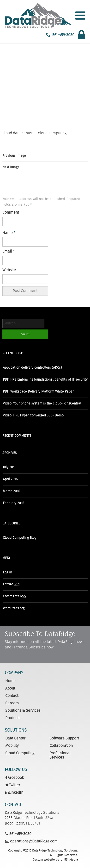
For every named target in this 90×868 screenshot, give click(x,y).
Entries (12, 585)
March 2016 (11, 491)
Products (13, 718)
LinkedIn (14, 793)
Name (9, 233)
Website (9, 270)
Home (10, 681)
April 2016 (10, 479)
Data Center (15, 738)
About (10, 688)
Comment (11, 213)
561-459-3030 (63, 35)
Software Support (64, 738)
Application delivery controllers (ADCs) (32, 368)
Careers (12, 703)
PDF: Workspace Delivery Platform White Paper (38, 392)
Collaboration (61, 746)
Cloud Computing (20, 753)
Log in (7, 572)
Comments (14, 596)
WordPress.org (14, 608)
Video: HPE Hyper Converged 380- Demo (33, 415)
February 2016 (13, 503)
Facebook (15, 778)
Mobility (12, 746)
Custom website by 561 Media (55, 860)
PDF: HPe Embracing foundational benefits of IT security (45, 380)
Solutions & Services (23, 711)
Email (9, 252)
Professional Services (60, 755)
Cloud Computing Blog (20, 538)
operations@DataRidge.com (31, 841)
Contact (12, 696)
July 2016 (9, 467)
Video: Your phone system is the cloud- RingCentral (42, 404)
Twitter (13, 785)
